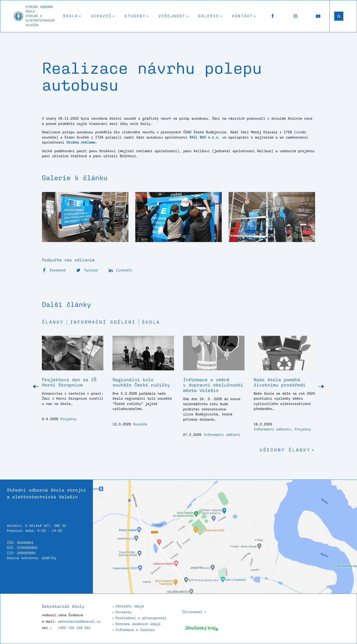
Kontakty (124, 612)
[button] (72, 16)
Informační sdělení (103, 322)
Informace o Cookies (135, 630)
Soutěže (140, 424)
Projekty (69, 419)
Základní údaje (130, 606)
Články (53, 322)
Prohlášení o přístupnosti (141, 618)
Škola (151, 322)
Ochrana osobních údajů (138, 624)
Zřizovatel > (194, 612)
